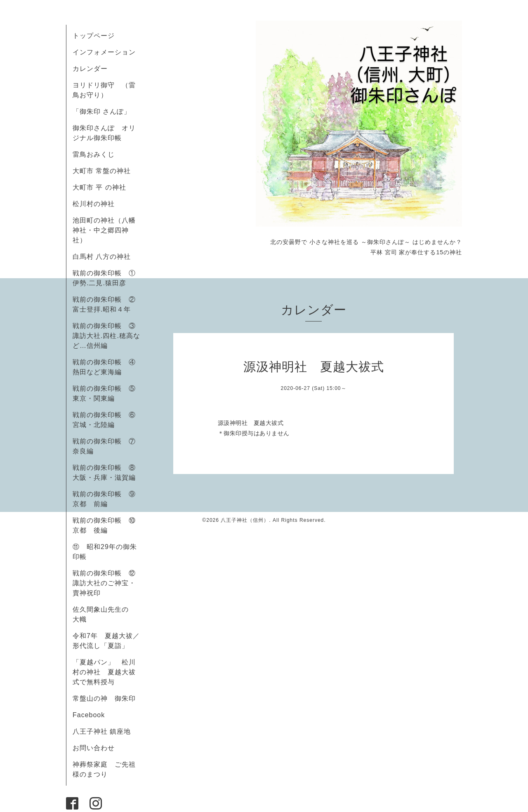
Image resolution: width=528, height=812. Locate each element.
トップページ (94, 36)
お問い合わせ (94, 748)
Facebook (92, 715)
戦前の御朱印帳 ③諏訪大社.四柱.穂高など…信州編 (106, 336)
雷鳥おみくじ (94, 154)
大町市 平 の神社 (99, 187)
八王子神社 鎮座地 (102, 731)
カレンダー (90, 69)
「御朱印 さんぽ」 (102, 111)
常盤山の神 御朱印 (104, 698)
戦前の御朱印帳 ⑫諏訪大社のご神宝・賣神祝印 (104, 583)
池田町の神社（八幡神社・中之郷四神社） (104, 230)
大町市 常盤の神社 (102, 171)
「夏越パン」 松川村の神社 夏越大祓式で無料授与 (104, 672)
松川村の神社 (94, 204)
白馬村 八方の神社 (102, 257)
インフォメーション (104, 52)
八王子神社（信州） (245, 520)
